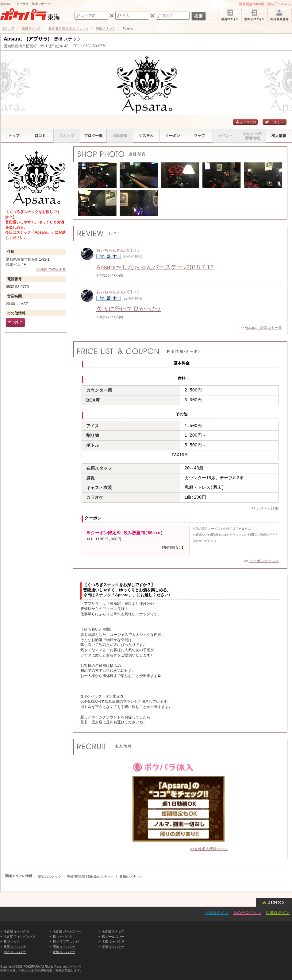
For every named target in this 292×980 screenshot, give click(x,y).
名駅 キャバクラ (113, 941)
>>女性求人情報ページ (209, 849)
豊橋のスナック (131, 877)
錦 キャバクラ (62, 937)
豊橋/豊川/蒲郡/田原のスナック (90, 877)
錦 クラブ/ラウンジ (66, 941)
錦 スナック (12, 941)
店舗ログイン (278, 913)
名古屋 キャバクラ (16, 931)
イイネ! (245, 122)
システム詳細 (267, 508)
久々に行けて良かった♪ (129, 309)
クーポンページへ (264, 561)
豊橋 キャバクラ (64, 952)
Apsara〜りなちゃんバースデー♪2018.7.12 (155, 267)
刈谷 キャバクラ (15, 952)
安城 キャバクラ (113, 947)
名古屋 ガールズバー (67, 931)
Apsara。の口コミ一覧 (263, 328)
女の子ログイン (247, 913)
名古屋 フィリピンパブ (19, 937)
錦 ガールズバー (113, 937)
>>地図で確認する (51, 270)
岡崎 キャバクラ (64, 947)
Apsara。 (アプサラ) (27, 39)
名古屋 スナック (113, 931)
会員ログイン (217, 913)
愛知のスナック (50, 877)
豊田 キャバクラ (15, 947)
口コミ (275, 122)
